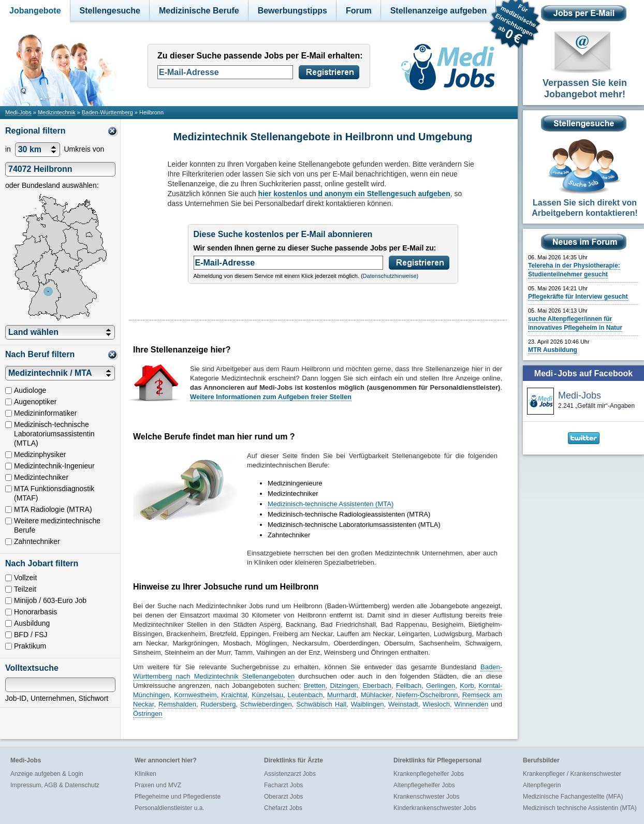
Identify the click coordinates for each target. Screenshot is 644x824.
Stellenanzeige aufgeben (439, 11)
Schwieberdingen (266, 704)
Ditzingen (344, 686)
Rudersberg (218, 704)
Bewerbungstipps (292, 11)
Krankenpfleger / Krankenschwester (572, 774)
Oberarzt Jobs (283, 797)
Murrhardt (342, 695)
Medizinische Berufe (199, 11)
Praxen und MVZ (158, 785)
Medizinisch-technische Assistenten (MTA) (331, 504)
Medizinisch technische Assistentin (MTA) (580, 808)
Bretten (315, 686)
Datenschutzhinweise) (391, 276)
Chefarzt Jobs (283, 808)
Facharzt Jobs (283, 785)
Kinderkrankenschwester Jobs (435, 808)
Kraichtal (234, 695)
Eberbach (377, 686)
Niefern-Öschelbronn (427, 695)
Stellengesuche (110, 11)
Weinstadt (403, 704)
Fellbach (409, 686)
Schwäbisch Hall (321, 704)
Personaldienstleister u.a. (170, 808)
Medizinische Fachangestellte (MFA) (573, 797)
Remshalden (177, 704)
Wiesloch (436, 704)
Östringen (148, 713)
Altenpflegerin (542, 785)
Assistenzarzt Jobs (290, 774)
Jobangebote (35, 11)
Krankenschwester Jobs (426, 797)
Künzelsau (267, 695)
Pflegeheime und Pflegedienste (178, 797)
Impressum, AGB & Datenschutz (55, 785)
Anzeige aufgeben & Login (47, 774)
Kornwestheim (195, 695)
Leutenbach (305, 695)
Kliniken (145, 774)
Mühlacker (376, 695)
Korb (467, 686)
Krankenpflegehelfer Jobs (429, 774)
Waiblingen (368, 704)
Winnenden (472, 704)
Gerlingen (441, 686)
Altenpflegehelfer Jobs (424, 785)
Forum (359, 11)
